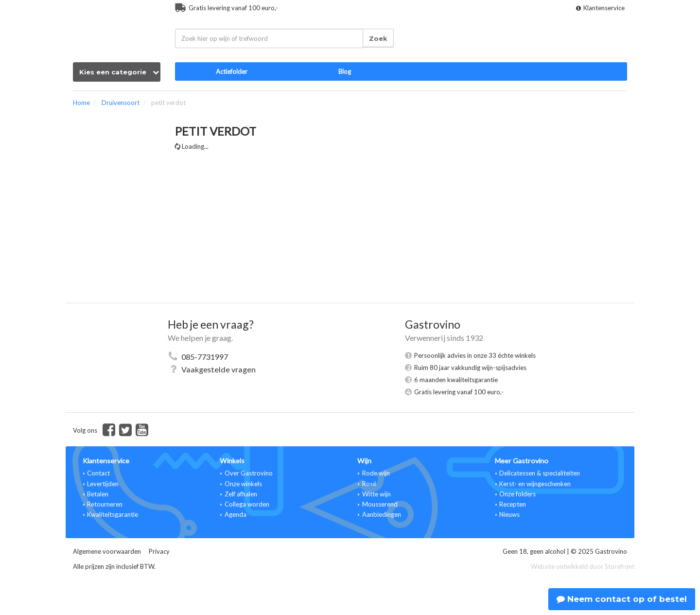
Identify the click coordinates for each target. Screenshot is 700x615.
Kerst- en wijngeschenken (535, 484)
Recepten (513, 504)
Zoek (378, 38)
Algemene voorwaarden (107, 551)
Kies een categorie (119, 72)
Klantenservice (600, 8)
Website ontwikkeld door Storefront (583, 566)
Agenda (236, 514)
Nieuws (509, 514)
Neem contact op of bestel (622, 599)
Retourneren (105, 504)
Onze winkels (243, 484)
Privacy (159, 551)
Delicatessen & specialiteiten (540, 473)
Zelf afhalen (241, 494)
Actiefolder (232, 71)
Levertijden (103, 484)
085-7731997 (205, 357)
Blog (345, 71)
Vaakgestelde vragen (219, 369)
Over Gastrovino (249, 473)
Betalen (98, 494)
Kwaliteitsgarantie (113, 514)
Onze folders (517, 494)
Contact (98, 473)
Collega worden (247, 504)
